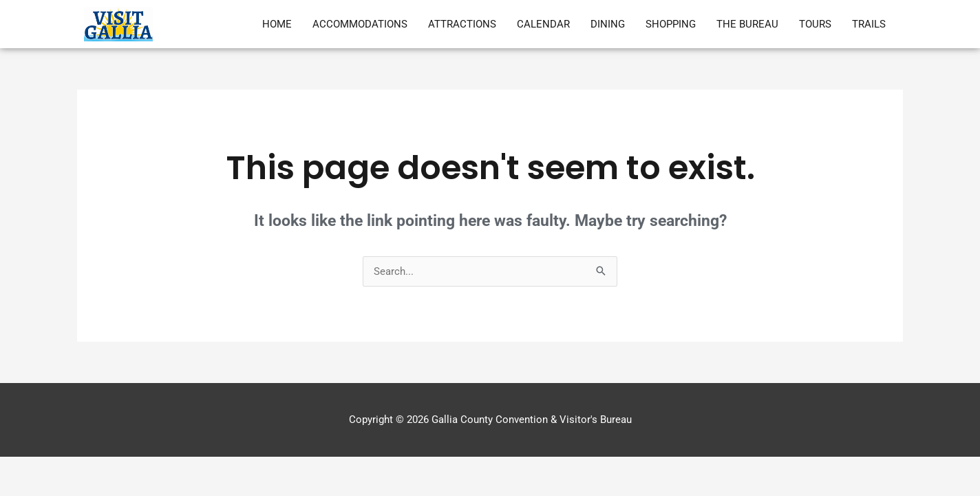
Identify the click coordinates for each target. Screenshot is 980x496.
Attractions (462, 24)
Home (277, 24)
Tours (815, 24)
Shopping (671, 24)
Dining (608, 24)
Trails (869, 24)
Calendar (543, 24)
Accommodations (360, 24)
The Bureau (747, 24)
